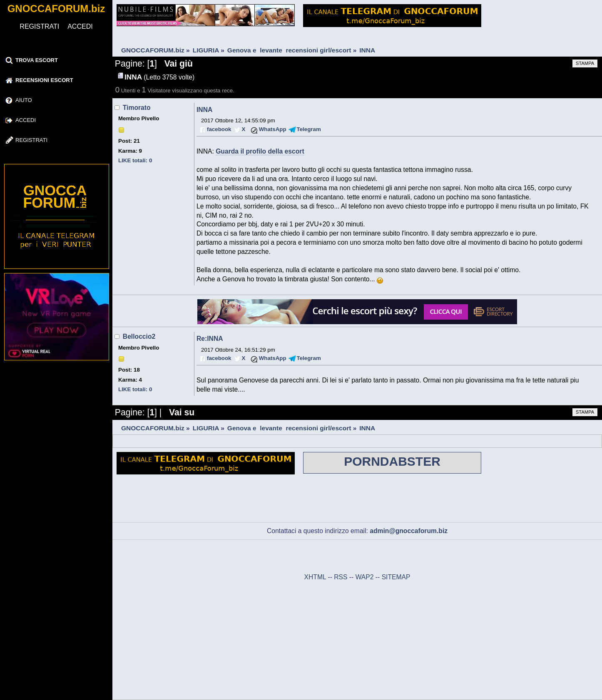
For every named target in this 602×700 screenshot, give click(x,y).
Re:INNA (210, 339)
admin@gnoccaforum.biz (409, 531)
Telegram (309, 129)
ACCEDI (80, 26)
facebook (219, 129)
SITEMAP (396, 577)
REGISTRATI (39, 26)
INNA (204, 110)
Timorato (137, 108)
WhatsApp (273, 129)
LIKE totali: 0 (135, 160)
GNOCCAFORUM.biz (56, 9)
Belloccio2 (139, 336)
